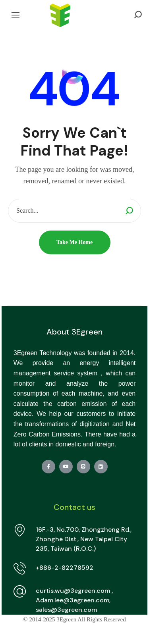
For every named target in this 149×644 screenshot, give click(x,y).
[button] (138, 15)
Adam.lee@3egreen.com (73, 600)
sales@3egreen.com (66, 610)
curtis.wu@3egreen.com (73, 591)
